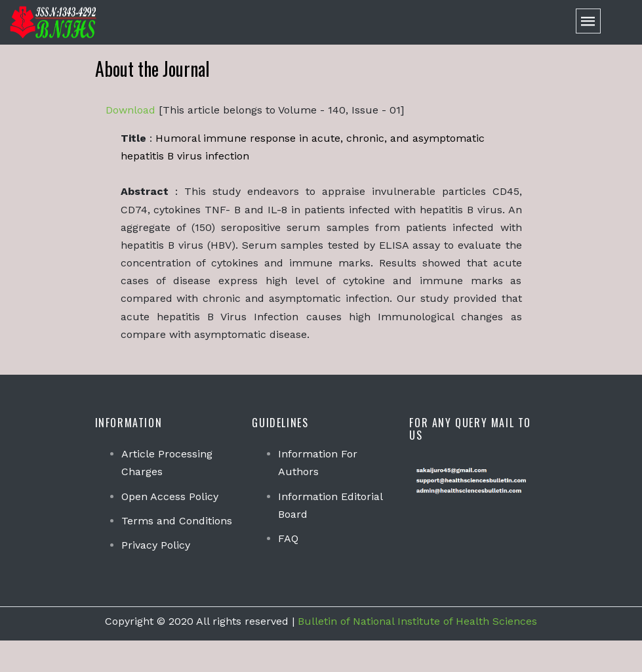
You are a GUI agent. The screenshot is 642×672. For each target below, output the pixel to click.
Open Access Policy (170, 496)
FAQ (288, 538)
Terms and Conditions (177, 521)
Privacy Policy (156, 545)
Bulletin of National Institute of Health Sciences (417, 621)
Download (130, 110)
